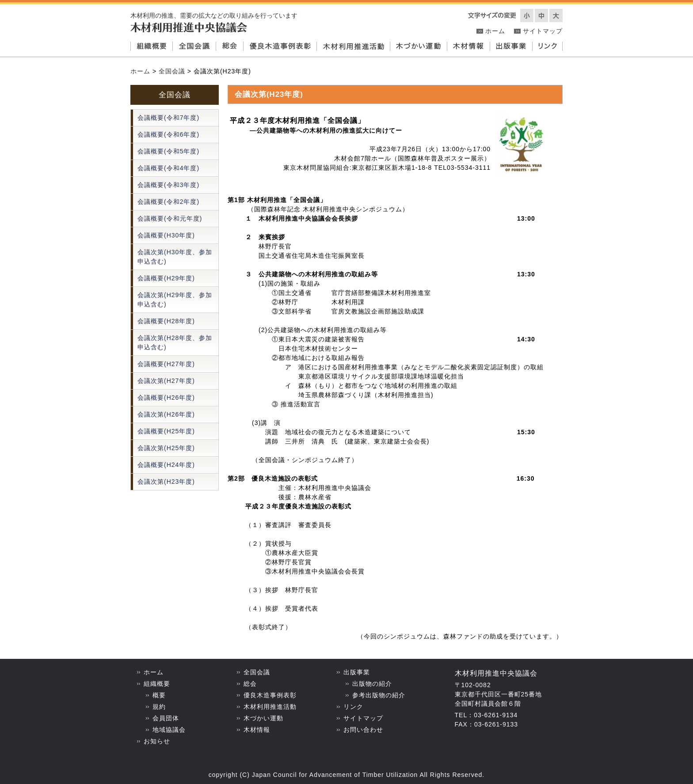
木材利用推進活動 (353, 47)
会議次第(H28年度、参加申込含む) (175, 342)
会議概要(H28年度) (166, 321)
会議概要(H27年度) (166, 364)
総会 (229, 47)
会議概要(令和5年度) (168, 151)
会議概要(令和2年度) (168, 202)
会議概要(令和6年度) (168, 134)
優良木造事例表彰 (280, 47)
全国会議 (194, 47)
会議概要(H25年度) (166, 431)
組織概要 (151, 47)
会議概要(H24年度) (166, 465)
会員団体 (166, 718)
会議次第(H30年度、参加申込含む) (175, 257)
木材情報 (468, 47)
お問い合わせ (363, 730)
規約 (159, 707)
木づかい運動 (418, 47)
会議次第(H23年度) (166, 482)
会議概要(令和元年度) (170, 218)
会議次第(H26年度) (166, 414)
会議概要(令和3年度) (168, 185)
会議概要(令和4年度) (168, 168)
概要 (159, 695)
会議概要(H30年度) (166, 235)
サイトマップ (543, 31)
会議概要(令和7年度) (168, 118)
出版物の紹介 (372, 684)
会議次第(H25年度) (166, 448)
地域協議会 (169, 730)
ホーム (495, 31)
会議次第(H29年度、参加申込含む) (175, 300)
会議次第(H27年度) (166, 381)
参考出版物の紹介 (379, 695)
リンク (547, 47)
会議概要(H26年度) (166, 398)
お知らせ (157, 741)
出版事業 (511, 47)
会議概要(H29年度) (166, 278)
